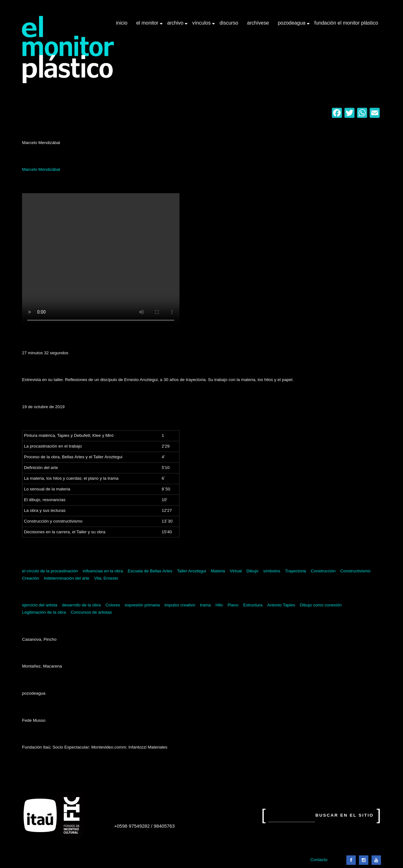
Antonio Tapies (281, 605)
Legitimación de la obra (44, 612)
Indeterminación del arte (67, 578)
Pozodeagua (292, 25)
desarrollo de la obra (81, 605)
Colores (113, 605)
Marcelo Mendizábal (41, 169)
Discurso (229, 23)
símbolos (272, 571)
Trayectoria (295, 571)
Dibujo (253, 571)
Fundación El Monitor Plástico (346, 23)
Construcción (323, 571)
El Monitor (148, 25)
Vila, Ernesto (106, 578)
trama (205, 605)
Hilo (219, 605)
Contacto (319, 860)
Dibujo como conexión (321, 605)
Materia (218, 571)
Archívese (258, 23)
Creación (31, 578)
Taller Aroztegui (191, 571)
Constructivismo (355, 571)
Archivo (176, 25)
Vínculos (202, 25)
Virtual (236, 571)
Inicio (122, 23)
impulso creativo (180, 605)
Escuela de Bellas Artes (150, 571)
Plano (233, 605)
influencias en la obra (103, 571)
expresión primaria (142, 605)
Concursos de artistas (91, 612)
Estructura (253, 605)
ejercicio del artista (40, 605)
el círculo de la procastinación (50, 571)
